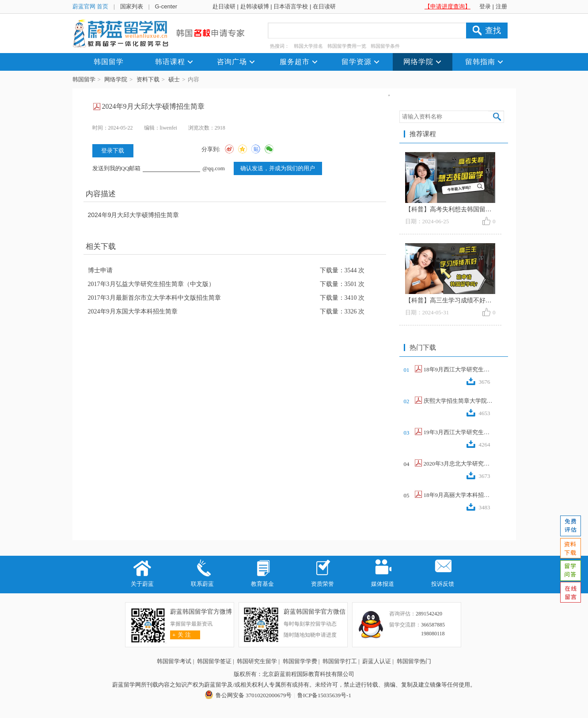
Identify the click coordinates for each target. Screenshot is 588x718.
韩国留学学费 (300, 661)
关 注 (180, 635)
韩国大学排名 (308, 46)
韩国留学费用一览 (347, 46)
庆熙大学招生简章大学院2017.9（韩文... (459, 401)
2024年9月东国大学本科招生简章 (133, 311)
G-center (166, 6)
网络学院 (116, 79)
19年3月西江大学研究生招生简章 (459, 432)
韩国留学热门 (414, 661)
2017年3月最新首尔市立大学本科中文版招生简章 (154, 298)
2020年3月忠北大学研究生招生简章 (459, 464)
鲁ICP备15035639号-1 (324, 695)
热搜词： (280, 46)
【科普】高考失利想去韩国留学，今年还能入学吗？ (476, 209)
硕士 (174, 79)
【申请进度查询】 (448, 6)
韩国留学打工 (340, 661)
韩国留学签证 (214, 661)
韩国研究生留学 (257, 661)
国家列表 (132, 6)
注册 (501, 6)
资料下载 (148, 79)
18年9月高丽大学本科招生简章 (459, 495)
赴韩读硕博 (255, 6)
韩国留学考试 (174, 661)
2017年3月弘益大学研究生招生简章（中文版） (151, 284)
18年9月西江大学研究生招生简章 (459, 369)
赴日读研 (224, 6)
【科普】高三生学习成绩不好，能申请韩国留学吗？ (476, 300)
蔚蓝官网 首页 (91, 6)
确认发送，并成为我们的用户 (278, 168)
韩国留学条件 (385, 46)
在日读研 (324, 6)
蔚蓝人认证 (377, 661)
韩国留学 (84, 79)
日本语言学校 (291, 6)
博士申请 (100, 270)
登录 (485, 6)
